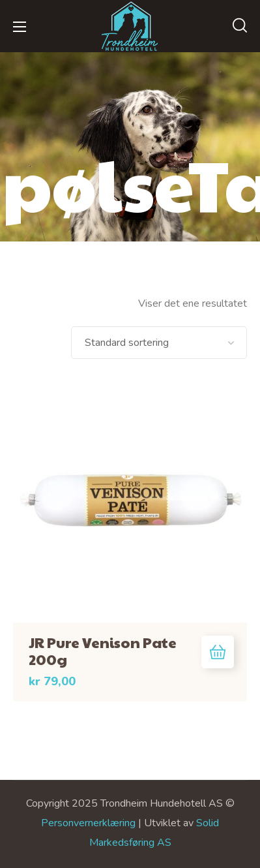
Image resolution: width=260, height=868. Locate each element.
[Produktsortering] (159, 343)
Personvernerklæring (88, 823)
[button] (240, 26)
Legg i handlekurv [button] (218, 652)
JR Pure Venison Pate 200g (103, 651)
